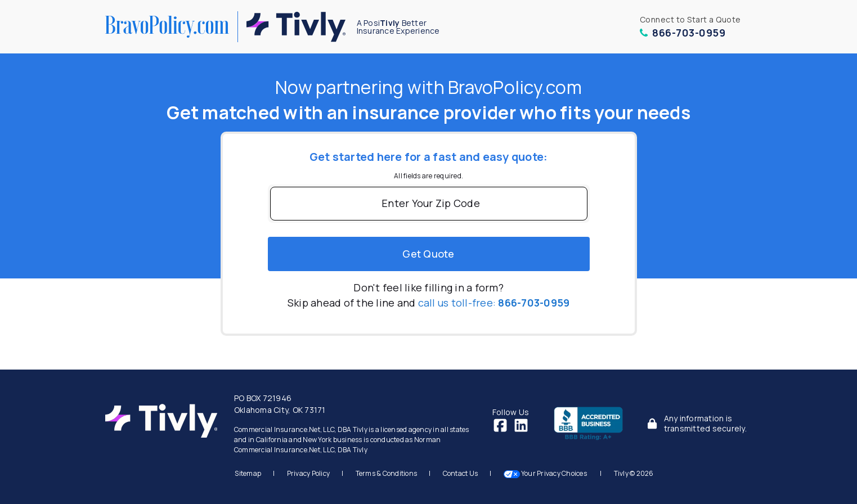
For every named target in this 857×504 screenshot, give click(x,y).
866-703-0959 (683, 33)
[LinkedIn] (521, 424)
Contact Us (461, 473)
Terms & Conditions (387, 473)
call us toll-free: (494, 303)
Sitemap (248, 473)
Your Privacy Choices (546, 473)
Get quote (428, 254)
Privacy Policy (309, 473)
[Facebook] (500, 424)
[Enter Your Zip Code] (429, 204)
